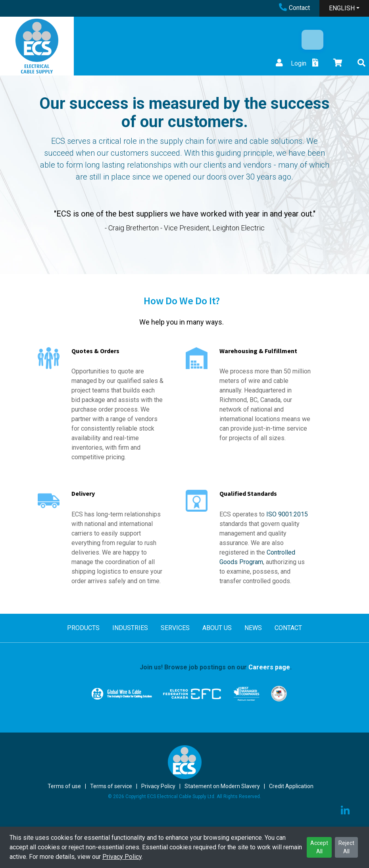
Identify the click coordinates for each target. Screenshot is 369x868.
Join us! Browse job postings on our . (216, 667)
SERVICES (175, 628)
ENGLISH (342, 8)
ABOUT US (217, 628)
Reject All (346, 847)
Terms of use (64, 786)
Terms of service (111, 786)
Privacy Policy (122, 857)
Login (290, 63)
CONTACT (288, 628)
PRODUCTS (83, 628)
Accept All (319, 847)
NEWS (253, 628)
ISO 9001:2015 (287, 514)
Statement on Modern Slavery (222, 786)
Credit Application (291, 786)
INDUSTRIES (130, 628)
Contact (294, 8)
